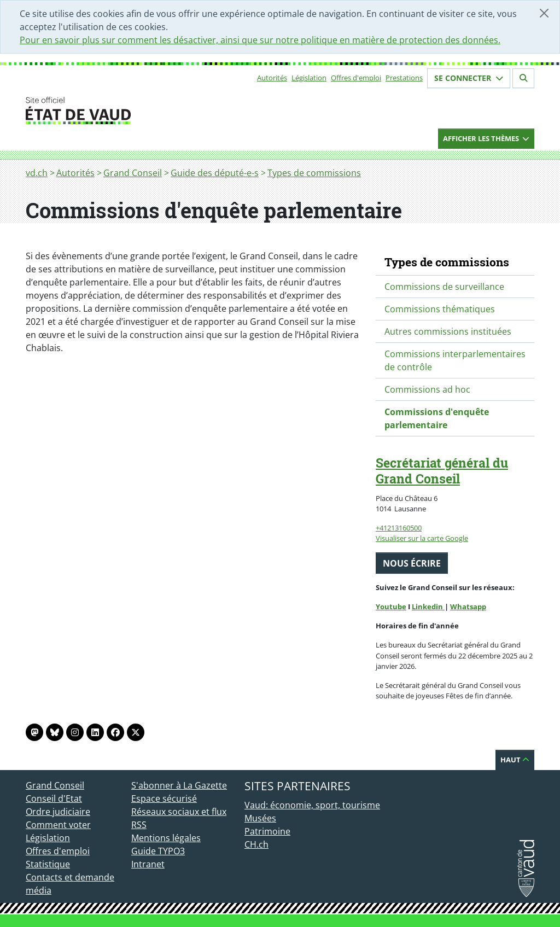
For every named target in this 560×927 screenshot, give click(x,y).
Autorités (272, 78)
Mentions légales (166, 838)
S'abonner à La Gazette (179, 785)
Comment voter (58, 825)
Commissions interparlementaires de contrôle (455, 360)
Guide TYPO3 (158, 851)
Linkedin (428, 607)
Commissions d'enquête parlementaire (437, 418)
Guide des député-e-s (215, 173)
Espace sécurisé (164, 798)
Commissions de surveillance (444, 287)
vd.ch (37, 173)
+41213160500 (399, 528)
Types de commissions (314, 173)
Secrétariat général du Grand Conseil (442, 471)
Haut (515, 760)
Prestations (404, 78)
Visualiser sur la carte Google (422, 538)
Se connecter (469, 78)
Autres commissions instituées (448, 331)
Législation (309, 78)
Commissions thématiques (440, 309)
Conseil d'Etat (54, 798)
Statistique (48, 864)
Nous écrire (412, 563)
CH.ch (256, 844)
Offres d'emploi (356, 78)
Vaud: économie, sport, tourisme (312, 805)
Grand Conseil (133, 173)
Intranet (148, 864)
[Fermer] (544, 13)
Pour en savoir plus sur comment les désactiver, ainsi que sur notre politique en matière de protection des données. (260, 40)
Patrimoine (267, 831)
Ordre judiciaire (58, 812)
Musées (260, 818)
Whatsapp (468, 607)
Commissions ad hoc (427, 389)
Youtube (391, 607)
